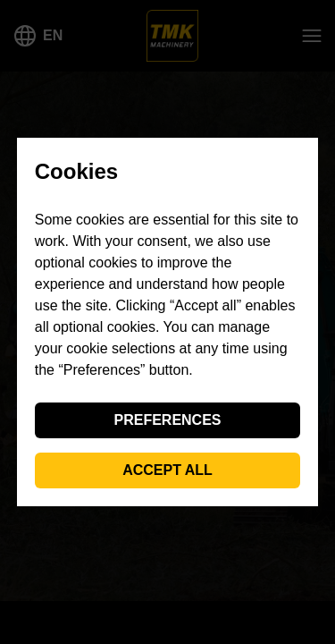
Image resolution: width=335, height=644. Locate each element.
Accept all (167, 470)
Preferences (167, 420)
